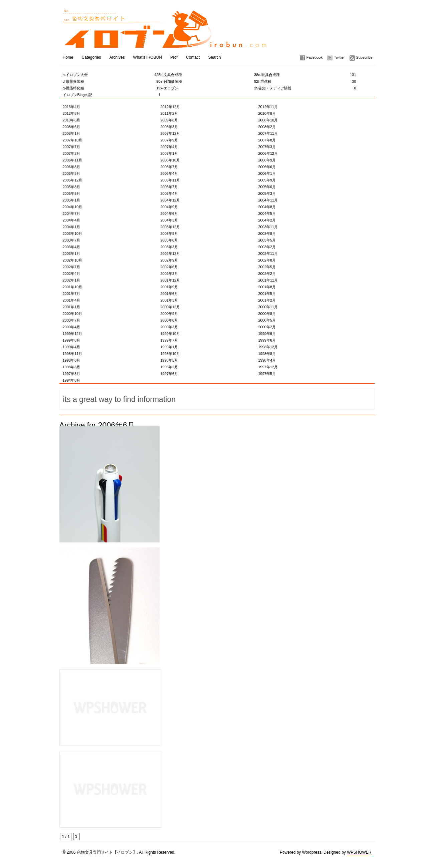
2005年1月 (72, 200)
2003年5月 (267, 240)
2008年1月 (72, 133)
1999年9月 (267, 334)
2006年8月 (72, 167)
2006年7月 (169, 167)
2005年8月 (72, 187)
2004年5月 (267, 213)
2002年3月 (169, 274)
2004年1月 (72, 227)
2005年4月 (169, 193)
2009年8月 (169, 120)
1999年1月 (169, 347)
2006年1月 (267, 173)
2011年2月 (169, 113)
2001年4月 (72, 300)
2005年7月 (169, 187)
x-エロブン (209, 88)
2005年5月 (72, 193)
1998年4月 (267, 360)
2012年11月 (268, 107)
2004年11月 (268, 200)
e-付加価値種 (209, 81)
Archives (117, 57)
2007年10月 (73, 140)
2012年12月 (170, 107)
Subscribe (364, 57)
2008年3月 (169, 127)
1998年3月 (72, 367)
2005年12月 (73, 180)
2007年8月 (267, 140)
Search (214, 57)
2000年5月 (267, 320)
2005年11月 (170, 180)
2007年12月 (170, 133)
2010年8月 (267, 113)
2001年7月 (72, 294)
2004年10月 (73, 207)
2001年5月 (267, 294)
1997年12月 (268, 367)
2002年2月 (267, 274)
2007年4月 (169, 147)
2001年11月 (268, 280)
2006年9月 (267, 160)
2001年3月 (169, 300)
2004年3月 (169, 220)
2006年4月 (169, 173)
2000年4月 (72, 327)
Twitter (339, 57)
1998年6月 (72, 360)
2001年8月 (267, 287)
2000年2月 (267, 327)
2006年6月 (267, 167)
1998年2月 (169, 367)
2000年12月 (170, 307)
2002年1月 (72, 280)
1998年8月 (267, 354)
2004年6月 (169, 213)
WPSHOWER (359, 852)
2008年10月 (268, 120)
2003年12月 (170, 227)
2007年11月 (268, 133)
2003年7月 (72, 240)
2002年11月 (268, 254)
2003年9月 (169, 234)
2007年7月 (72, 147)
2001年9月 (169, 287)
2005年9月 (267, 180)
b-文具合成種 (209, 75)
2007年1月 (169, 153)
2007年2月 (72, 153)
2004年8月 (267, 207)
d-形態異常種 (112, 81)
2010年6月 (72, 120)
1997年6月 (169, 374)
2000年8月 (267, 314)
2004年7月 (72, 213)
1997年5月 (267, 374)
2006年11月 (73, 160)
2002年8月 (267, 260)
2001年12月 (170, 280)
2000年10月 (73, 314)
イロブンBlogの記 (112, 95)
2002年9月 (169, 260)
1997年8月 (72, 374)
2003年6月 (169, 240)
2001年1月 (72, 307)
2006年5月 (72, 173)
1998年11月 (73, 354)
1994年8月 (72, 380)
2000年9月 (169, 314)
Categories (91, 57)
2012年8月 (72, 113)
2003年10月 (73, 234)
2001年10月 (73, 287)
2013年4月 (72, 107)
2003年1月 (72, 254)
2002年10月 (73, 260)
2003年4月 (72, 247)
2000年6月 (169, 320)
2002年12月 (170, 254)
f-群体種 (307, 81)
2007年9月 (169, 140)
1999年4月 (72, 347)
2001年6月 (169, 294)
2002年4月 (72, 274)
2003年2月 (267, 247)
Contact (193, 57)
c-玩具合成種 (307, 75)
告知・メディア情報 (307, 88)
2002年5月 (267, 267)
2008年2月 (267, 127)
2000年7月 (72, 320)
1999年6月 (267, 340)
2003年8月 (267, 234)
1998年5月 (169, 360)
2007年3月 (267, 147)
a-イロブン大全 (112, 75)
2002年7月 (72, 267)
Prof (174, 57)
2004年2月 (267, 220)
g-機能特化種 (112, 88)
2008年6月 (72, 127)
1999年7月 (169, 340)
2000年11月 (268, 307)
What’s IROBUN (148, 57)
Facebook (314, 57)
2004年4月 (72, 220)
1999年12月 (73, 334)
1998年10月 (170, 354)
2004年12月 (170, 200)
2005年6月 (267, 187)
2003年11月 (268, 227)
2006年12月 (268, 153)
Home (68, 57)
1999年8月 (72, 340)
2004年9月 (169, 207)
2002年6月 (169, 267)
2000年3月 (169, 327)
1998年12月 (268, 347)
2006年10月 (170, 160)
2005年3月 (267, 193)
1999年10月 (170, 334)
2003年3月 (169, 247)
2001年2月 (267, 300)
